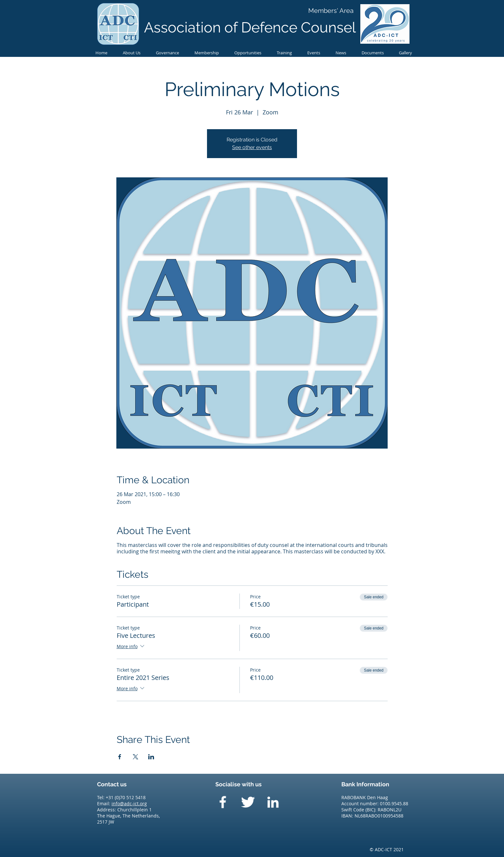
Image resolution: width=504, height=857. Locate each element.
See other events (252, 147)
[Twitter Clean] (248, 802)
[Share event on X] (135, 757)
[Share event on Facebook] (120, 757)
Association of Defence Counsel (250, 27)
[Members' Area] (331, 11)
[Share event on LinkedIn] (151, 757)
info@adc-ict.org (129, 803)
